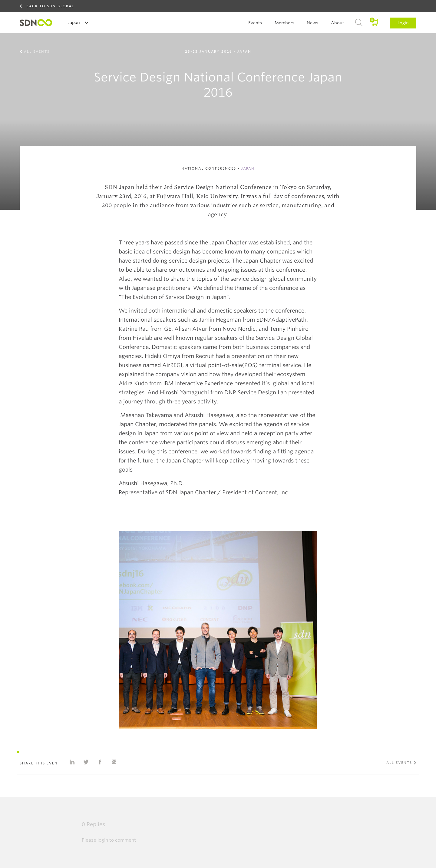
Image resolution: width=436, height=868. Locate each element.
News (312, 23)
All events (37, 51)
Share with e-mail (114, 762)
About (337, 23)
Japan (74, 22)
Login (403, 23)
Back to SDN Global (50, 6)
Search (359, 23)
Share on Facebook (100, 762)
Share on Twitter (86, 762)
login (103, 840)
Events (255, 23)
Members (284, 23)
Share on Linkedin (72, 762)
